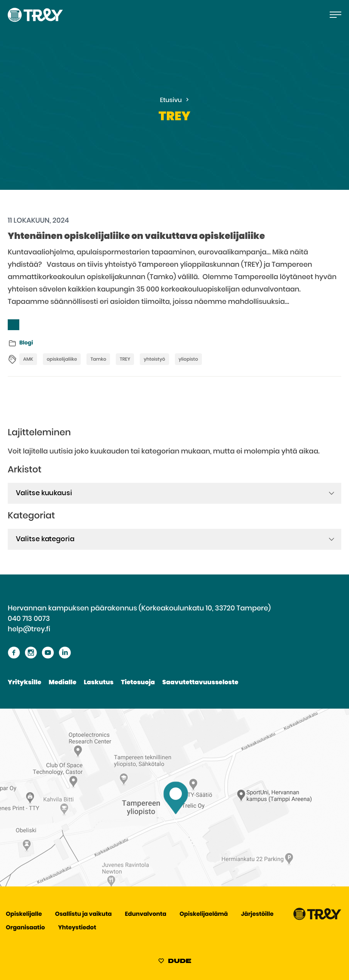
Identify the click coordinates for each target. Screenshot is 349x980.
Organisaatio (25, 928)
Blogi (26, 343)
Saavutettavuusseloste (200, 683)
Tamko (98, 360)
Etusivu (171, 101)
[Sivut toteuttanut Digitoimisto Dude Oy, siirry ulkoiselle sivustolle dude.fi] (175, 962)
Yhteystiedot (77, 928)
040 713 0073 (29, 619)
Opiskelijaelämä (204, 914)
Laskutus (99, 683)
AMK (28, 360)
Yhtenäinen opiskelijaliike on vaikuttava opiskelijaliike (136, 236)
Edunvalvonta (146, 914)
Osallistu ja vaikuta (84, 914)
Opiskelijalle (24, 914)
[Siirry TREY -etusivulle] (317, 918)
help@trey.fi (29, 629)
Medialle (63, 683)
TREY (125, 360)
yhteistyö (154, 360)
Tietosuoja (138, 683)
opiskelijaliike (62, 360)
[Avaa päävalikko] (335, 15)
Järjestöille (257, 914)
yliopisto (188, 360)
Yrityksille (25, 683)
